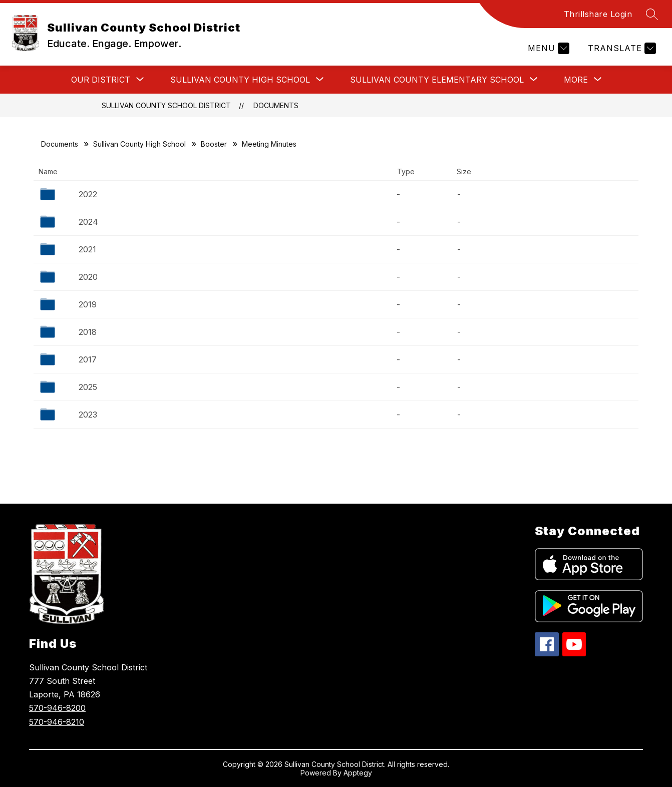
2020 (88, 277)
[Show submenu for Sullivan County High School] (240, 80)
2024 (88, 222)
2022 (88, 194)
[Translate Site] (621, 48)
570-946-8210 (57, 722)
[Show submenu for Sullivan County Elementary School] (437, 80)
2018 (88, 332)
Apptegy (358, 773)
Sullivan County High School (139, 144)
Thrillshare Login (598, 14)
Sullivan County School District (166, 105)
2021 (87, 249)
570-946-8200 (57, 708)
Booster (214, 144)
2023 (88, 415)
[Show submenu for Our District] (101, 80)
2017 (88, 359)
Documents (276, 105)
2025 (88, 387)
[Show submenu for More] (576, 80)
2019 (88, 304)
